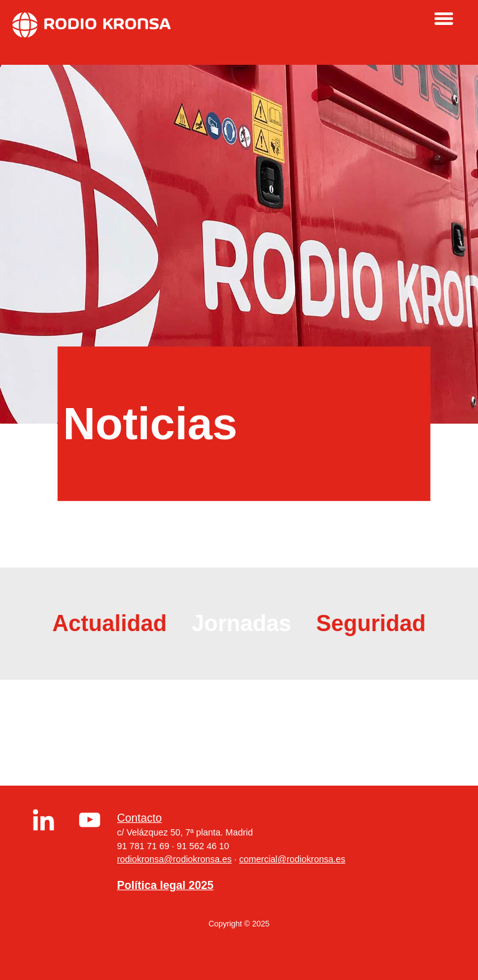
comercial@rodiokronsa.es (292, 859)
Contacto (139, 818)
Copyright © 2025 (239, 924)
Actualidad (110, 623)
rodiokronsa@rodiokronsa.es (174, 859)
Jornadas (241, 623)
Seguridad (371, 623)
